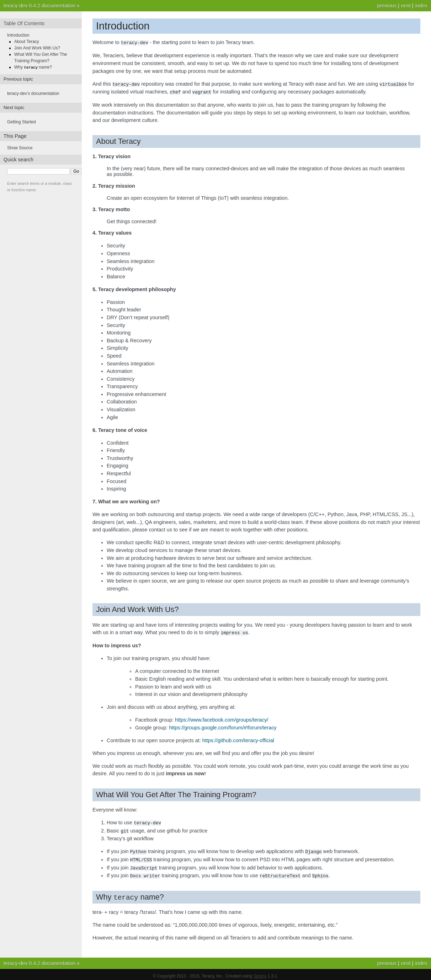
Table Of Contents (24, 23)
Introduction (18, 35)
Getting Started (22, 122)
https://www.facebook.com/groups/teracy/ (222, 718)
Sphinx (260, 973)
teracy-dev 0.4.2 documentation (39, 6)
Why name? (33, 67)
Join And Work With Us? (37, 48)
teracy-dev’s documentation (33, 93)
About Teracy (27, 42)
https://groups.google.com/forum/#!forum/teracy (223, 726)
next (406, 6)
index (421, 6)
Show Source (20, 148)
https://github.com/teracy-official (238, 739)
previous (387, 6)
